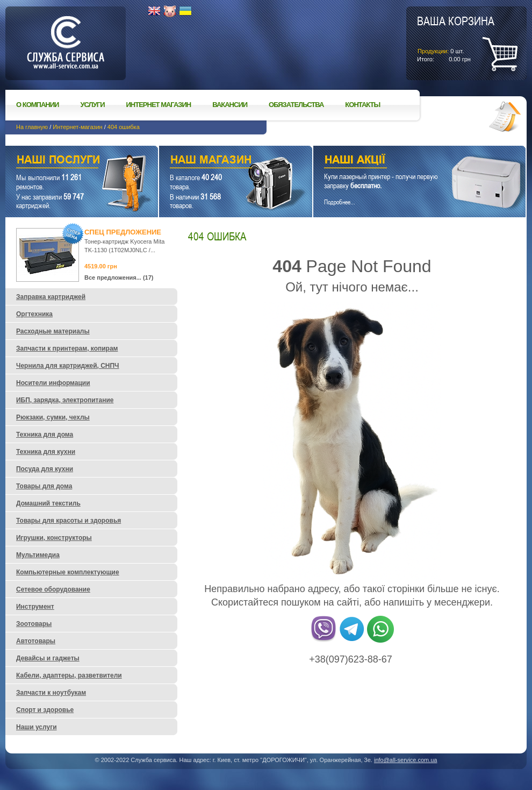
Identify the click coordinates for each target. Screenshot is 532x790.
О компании (37, 105)
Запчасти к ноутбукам (51, 693)
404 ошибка (124, 127)
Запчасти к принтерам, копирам (67, 348)
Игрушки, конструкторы (54, 538)
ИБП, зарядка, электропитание (65, 400)
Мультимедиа (38, 555)
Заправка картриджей (51, 297)
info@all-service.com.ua (406, 760)
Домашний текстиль (48, 503)
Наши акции (405, 161)
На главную (32, 127)
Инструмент (35, 607)
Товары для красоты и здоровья (69, 521)
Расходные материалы (53, 331)
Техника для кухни (46, 452)
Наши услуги (68, 161)
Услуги (92, 105)
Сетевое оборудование (53, 589)
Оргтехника (34, 314)
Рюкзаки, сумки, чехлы (53, 417)
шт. (456, 38)
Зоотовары (34, 624)
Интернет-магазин (77, 127)
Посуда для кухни (45, 469)
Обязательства (296, 105)
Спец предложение (123, 232)
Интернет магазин (159, 105)
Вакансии (230, 105)
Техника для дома (45, 435)
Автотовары (36, 641)
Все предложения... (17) (119, 277)
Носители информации (53, 383)
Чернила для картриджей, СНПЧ (68, 366)
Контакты (362, 105)
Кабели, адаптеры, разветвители (69, 675)
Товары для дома (44, 486)
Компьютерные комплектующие (68, 572)
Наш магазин (217, 161)
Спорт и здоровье (45, 710)
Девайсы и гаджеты (48, 658)
